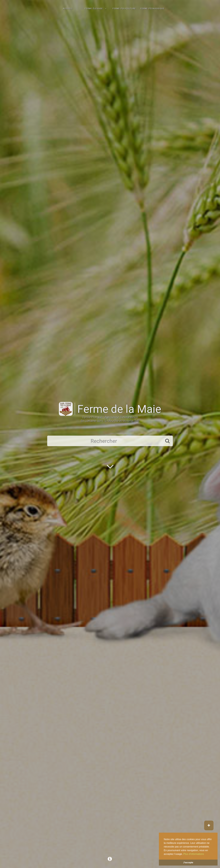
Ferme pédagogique (152, 9)
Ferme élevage (94, 9)
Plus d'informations (194, 854)
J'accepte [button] (188, 862)
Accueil (68, 9)
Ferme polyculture (124, 9)
